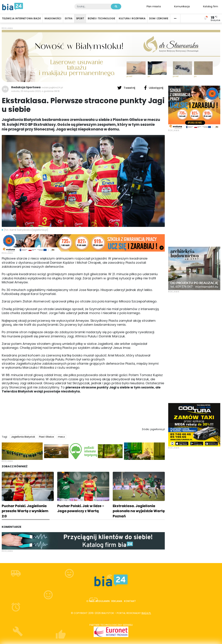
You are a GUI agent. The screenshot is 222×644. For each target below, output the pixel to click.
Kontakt (130, 601)
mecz (61, 437)
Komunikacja (182, 6)
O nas (90, 601)
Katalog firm (211, 6)
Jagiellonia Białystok (23, 437)
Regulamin (103, 601)
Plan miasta (154, 6)
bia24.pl (146, 613)
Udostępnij (154, 88)
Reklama (117, 601)
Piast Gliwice (46, 437)
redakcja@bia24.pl (52, 87)
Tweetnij (127, 88)
